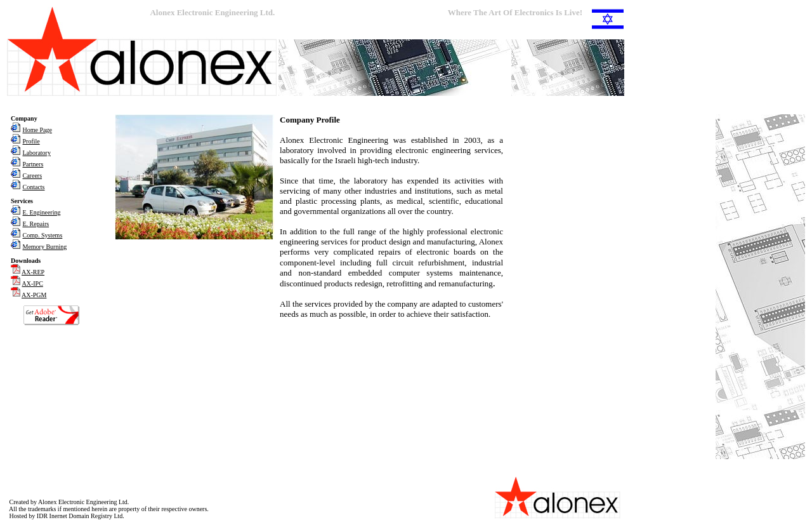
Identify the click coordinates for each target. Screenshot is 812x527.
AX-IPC (33, 284)
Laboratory (37, 153)
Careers (33, 176)
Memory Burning (45, 247)
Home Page (37, 130)
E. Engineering (42, 212)
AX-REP (33, 272)
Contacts (34, 187)
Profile (31, 141)
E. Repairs (36, 224)
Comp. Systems (43, 235)
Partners (33, 164)
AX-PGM (34, 295)
